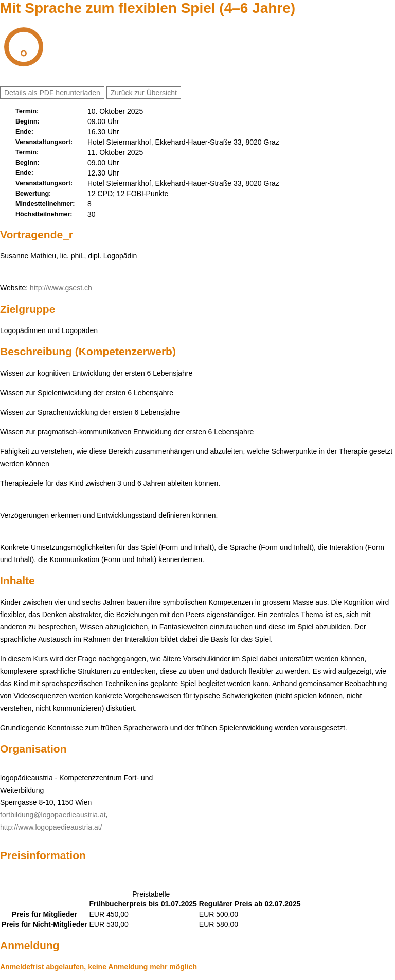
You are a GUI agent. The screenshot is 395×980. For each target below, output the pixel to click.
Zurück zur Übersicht (144, 93)
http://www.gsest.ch (61, 288)
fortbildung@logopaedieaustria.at (53, 815)
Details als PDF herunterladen (52, 93)
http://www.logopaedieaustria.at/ (51, 827)
